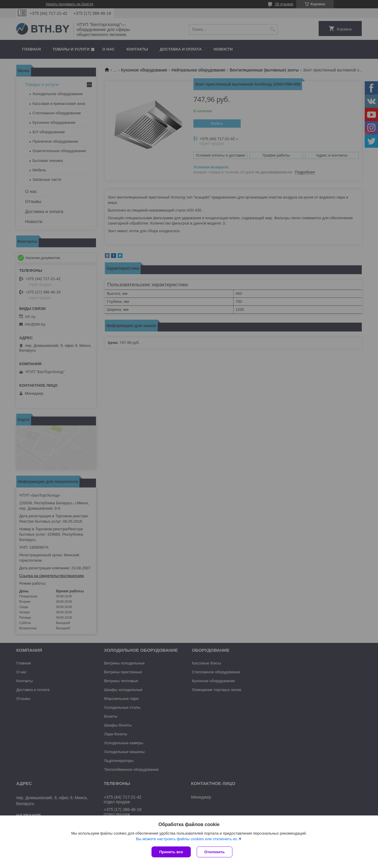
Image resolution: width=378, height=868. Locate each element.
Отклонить (215, 852)
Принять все (171, 852)
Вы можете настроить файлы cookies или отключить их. (187, 839)
